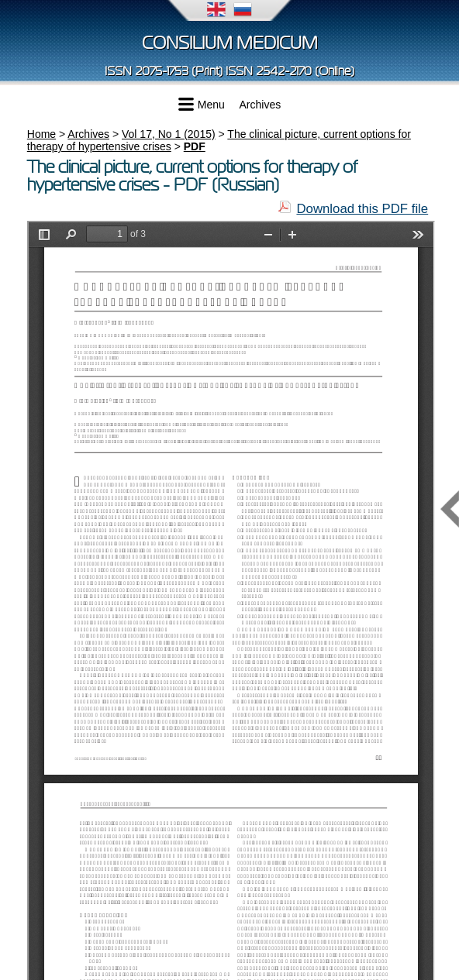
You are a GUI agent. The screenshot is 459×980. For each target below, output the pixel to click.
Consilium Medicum (230, 43)
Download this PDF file (362, 209)
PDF (195, 146)
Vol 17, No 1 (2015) (169, 134)
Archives (261, 105)
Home (41, 134)
